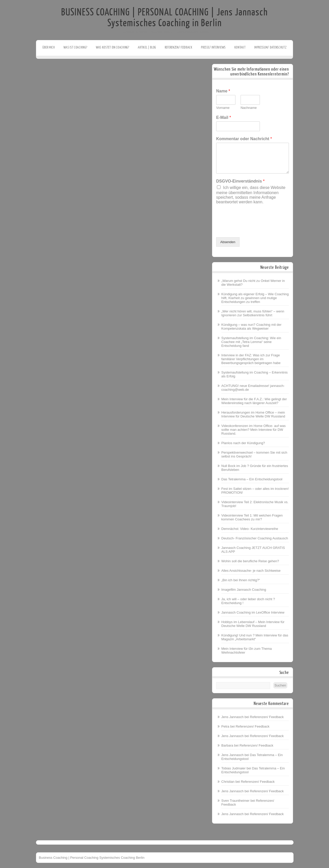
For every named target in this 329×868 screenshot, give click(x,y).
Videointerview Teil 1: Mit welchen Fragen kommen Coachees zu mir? (252, 517)
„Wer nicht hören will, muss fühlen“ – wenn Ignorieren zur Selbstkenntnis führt (253, 313)
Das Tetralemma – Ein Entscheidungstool (252, 479)
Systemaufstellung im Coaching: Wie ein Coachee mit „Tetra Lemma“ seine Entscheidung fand (251, 342)
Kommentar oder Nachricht (244, 139)
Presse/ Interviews (213, 47)
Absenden (228, 242)
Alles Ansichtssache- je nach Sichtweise (251, 571)
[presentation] (255, 229)
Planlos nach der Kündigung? (243, 443)
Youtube (4, 74)
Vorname (223, 108)
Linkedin (4, 82)
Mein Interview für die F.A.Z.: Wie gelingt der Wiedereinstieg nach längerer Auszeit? (254, 401)
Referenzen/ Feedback (179, 47)
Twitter (4, 66)
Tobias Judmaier (234, 768)
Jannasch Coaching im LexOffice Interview (253, 612)
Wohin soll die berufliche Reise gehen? (250, 561)
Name (223, 91)
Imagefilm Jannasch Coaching (244, 590)
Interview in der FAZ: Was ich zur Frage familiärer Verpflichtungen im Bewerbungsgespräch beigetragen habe (251, 359)
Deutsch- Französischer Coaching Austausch (255, 538)
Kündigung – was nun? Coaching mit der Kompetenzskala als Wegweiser (251, 327)
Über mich (49, 47)
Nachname (249, 108)
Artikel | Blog (147, 47)
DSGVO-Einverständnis (240, 181)
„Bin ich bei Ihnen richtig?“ (241, 580)
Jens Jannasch (232, 717)
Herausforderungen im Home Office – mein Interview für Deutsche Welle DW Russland (253, 414)
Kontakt (240, 47)
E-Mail (224, 117)
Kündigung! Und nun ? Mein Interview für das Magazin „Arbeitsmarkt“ (255, 637)
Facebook (4, 58)
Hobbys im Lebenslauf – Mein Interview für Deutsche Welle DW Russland (253, 624)
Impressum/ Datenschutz (270, 47)
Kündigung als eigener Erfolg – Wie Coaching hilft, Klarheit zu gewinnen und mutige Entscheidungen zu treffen (255, 298)
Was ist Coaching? (75, 47)
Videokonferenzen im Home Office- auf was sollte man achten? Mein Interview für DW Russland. (253, 430)
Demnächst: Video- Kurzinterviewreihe (250, 529)
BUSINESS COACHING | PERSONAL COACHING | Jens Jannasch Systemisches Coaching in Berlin (164, 18)
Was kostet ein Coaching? (113, 47)
